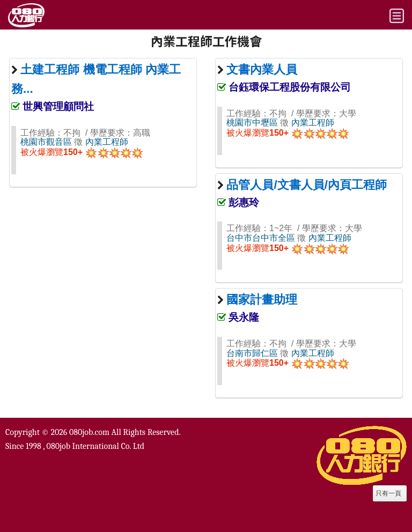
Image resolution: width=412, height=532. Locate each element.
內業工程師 (107, 142)
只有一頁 (388, 493)
